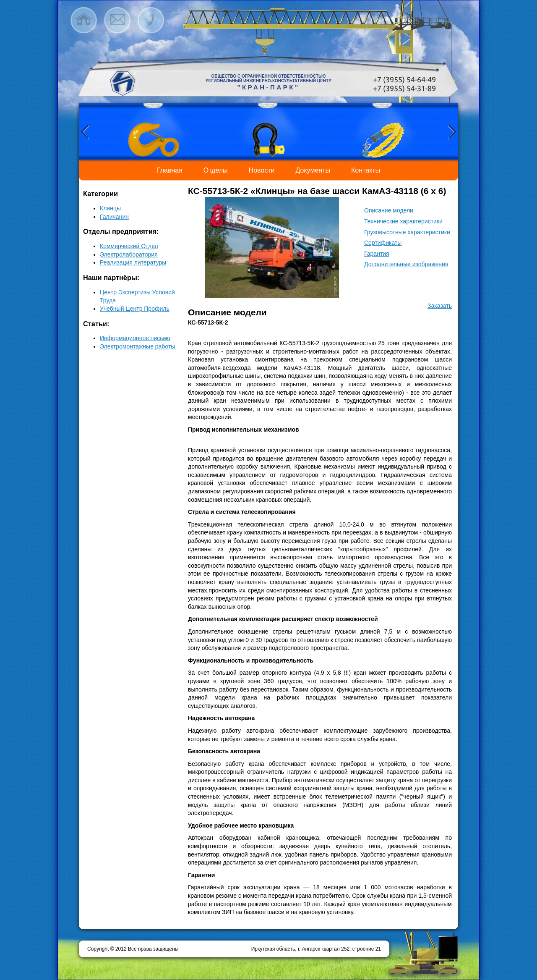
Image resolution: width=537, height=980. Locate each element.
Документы (313, 170)
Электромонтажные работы (137, 346)
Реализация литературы (133, 262)
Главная (170, 170)
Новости (262, 170)
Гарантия (377, 254)
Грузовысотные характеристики (407, 232)
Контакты (366, 170)
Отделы (216, 170)
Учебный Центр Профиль (135, 309)
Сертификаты (383, 243)
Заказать (440, 306)
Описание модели (389, 210)
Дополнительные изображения (406, 264)
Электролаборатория (129, 254)
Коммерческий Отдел (129, 246)
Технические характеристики (403, 221)
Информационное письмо (135, 338)
